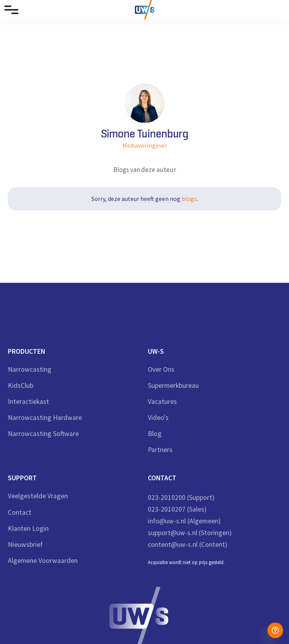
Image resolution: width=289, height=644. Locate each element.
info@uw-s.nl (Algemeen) (184, 521)
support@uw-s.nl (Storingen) (190, 533)
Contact (20, 513)
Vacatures (162, 402)
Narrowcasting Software (43, 434)
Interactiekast (28, 402)
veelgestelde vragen (38, 496)
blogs (189, 199)
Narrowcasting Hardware (45, 418)
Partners (160, 450)
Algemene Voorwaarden (43, 561)
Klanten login (28, 529)
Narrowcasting (30, 370)
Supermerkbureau (173, 386)
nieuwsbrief (25, 545)
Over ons (161, 370)
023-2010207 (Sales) (177, 509)
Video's (158, 418)
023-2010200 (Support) (181, 497)
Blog (155, 434)
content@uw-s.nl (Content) (188, 545)
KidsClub (21, 386)
